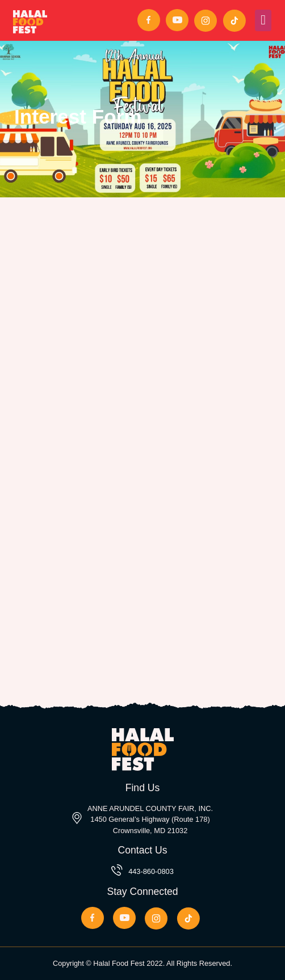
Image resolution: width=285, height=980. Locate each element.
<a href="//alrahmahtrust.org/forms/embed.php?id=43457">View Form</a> (142, 418)
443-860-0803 (151, 871)
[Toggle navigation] (263, 20)
